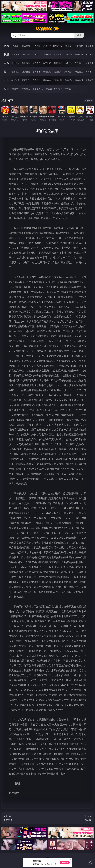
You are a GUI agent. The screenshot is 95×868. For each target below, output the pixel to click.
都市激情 (15, 80)
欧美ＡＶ (37, 54)
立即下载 (65, 863)
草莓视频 (37, 89)
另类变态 (89, 63)
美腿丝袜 (58, 72)
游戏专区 (47, 46)
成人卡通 (37, 63)
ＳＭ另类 (89, 54)
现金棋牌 (79, 46)
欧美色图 (37, 72)
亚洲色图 (26, 72)
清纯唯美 (68, 72)
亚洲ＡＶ (15, 54)
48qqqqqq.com (47, 29)
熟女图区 (79, 72)
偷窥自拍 (15, 72)
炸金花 (68, 46)
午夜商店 (26, 89)
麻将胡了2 (58, 46)
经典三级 (68, 63)
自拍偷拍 (26, 54)
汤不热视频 (47, 89)
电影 (6, 63)
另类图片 (89, 72)
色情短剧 (68, 89)
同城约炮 (15, 89)
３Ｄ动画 (47, 54)
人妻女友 (37, 80)
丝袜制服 (68, 54)
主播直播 (79, 54)
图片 (6, 72)
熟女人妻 (58, 54)
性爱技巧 (89, 80)
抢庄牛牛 (89, 46)
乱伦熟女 (79, 63)
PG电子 (15, 46)
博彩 (6, 46)
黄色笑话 (79, 80)
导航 (6, 89)
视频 (6, 54)
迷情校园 (58, 80)
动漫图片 (47, 72)
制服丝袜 (58, 63)
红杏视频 (58, 89)
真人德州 (26, 46)
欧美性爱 (47, 63)
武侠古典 (47, 80)
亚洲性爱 (15, 63)
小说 (6, 80)
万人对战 (37, 46)
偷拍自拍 (26, 63)
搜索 (79, 35)
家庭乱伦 (26, 80)
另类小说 (68, 80)
